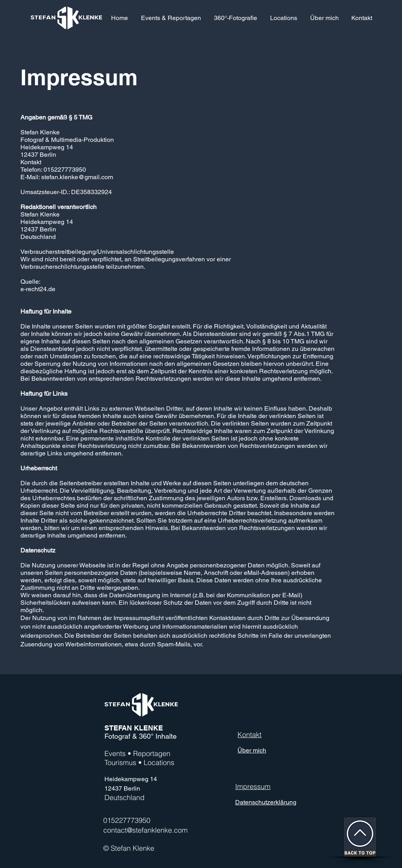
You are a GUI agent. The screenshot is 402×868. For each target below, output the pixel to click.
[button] (235, 18)
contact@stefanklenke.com (145, 830)
